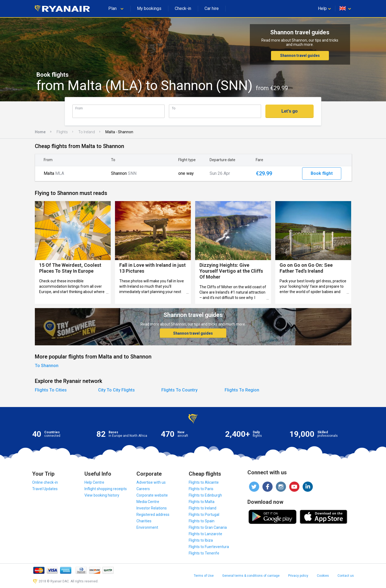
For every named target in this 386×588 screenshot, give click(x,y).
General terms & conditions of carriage (251, 576)
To (174, 108)
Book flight (322, 173)
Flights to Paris (201, 489)
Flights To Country (179, 390)
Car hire (212, 8)
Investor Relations (152, 508)
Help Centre (94, 482)
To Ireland (87, 132)
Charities (144, 521)
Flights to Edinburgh (205, 495)
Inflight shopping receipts (106, 489)
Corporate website (152, 495)
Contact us (346, 576)
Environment (147, 527)
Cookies (323, 576)
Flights (62, 132)
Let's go (290, 111)
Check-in (183, 8)
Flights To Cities (51, 390)
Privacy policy (298, 576)
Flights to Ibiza (201, 540)
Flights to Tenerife (204, 553)
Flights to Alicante (204, 482)
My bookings (149, 8)
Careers (143, 489)
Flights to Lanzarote (205, 534)
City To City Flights (116, 390)
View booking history (102, 495)
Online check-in (45, 482)
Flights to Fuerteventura (209, 547)
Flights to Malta (202, 502)
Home (40, 132)
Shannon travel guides (300, 56)
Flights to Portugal (204, 515)
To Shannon (47, 366)
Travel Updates (45, 489)
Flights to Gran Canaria (208, 527)
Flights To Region (242, 390)
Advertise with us (151, 482)
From (79, 108)
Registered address (153, 515)
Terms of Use (204, 576)
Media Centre (148, 502)
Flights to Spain (202, 521)
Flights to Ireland (203, 508)
